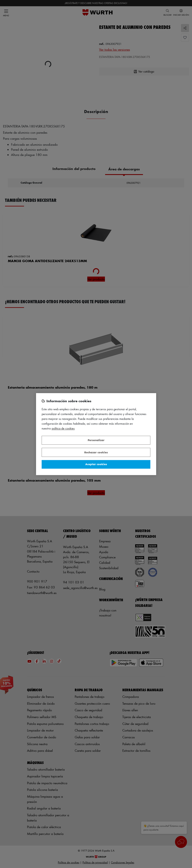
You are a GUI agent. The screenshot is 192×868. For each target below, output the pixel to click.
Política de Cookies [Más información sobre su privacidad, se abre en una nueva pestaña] (63, 428)
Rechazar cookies (96, 452)
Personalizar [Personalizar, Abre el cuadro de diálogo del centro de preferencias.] (96, 440)
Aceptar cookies (96, 464)
